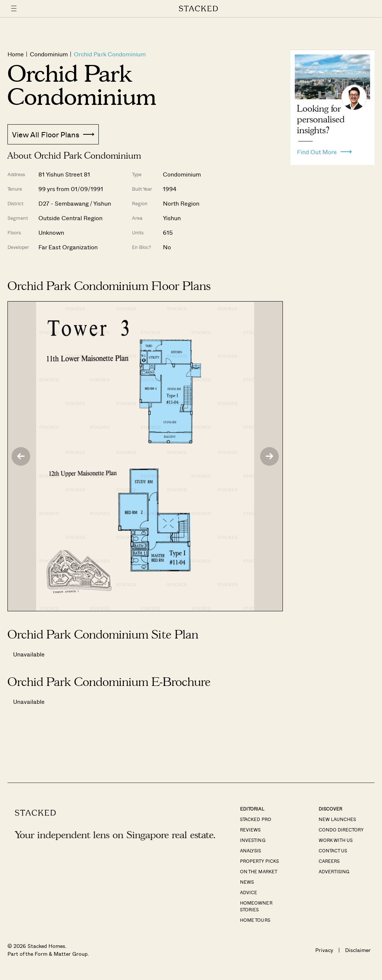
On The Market (258, 871)
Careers (329, 861)
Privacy (324, 950)
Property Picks (259, 861)
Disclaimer (358, 950)
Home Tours (255, 920)
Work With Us (336, 840)
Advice (249, 892)
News (247, 882)
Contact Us (333, 851)
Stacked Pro (255, 819)
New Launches (337, 819)
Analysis (250, 851)
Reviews (250, 830)
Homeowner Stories (256, 906)
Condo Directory (341, 830)
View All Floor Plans (53, 134)
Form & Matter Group (61, 954)
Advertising (334, 871)
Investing (252, 840)
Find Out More (324, 150)
